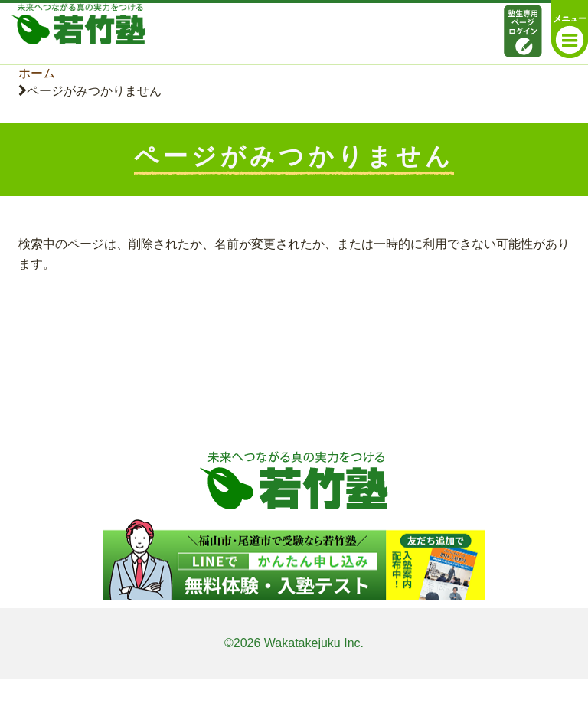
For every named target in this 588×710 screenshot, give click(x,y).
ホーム (37, 73)
